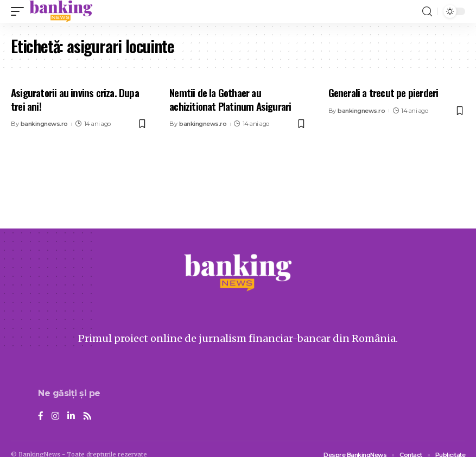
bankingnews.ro (44, 124)
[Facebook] (41, 417)
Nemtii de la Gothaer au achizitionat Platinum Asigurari (230, 99)
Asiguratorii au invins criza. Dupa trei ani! (75, 99)
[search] (427, 12)
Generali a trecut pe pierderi (383, 92)
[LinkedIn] (71, 417)
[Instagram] (55, 417)
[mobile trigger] (20, 11)
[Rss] (87, 417)
